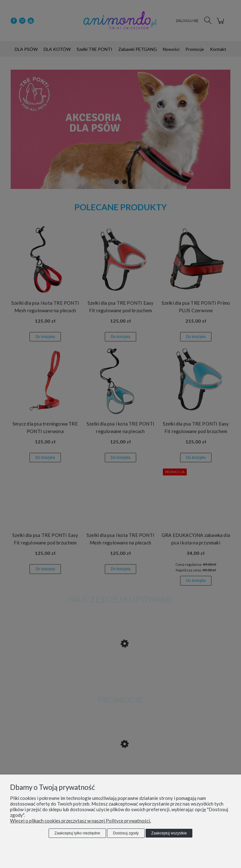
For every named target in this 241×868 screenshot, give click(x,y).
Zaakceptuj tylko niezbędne (77, 833)
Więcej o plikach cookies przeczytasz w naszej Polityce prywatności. (80, 821)
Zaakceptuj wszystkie (169, 833)
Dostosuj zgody (126, 833)
